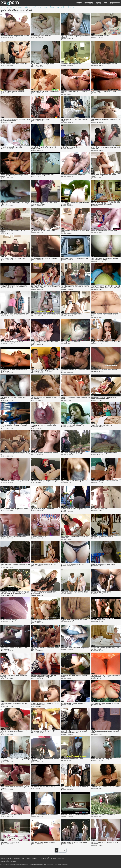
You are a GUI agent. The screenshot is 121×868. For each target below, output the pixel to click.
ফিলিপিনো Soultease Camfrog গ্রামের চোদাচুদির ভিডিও (105, 732)
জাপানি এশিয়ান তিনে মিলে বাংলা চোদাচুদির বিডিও (45, 91)
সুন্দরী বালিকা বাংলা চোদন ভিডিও (70, 147)
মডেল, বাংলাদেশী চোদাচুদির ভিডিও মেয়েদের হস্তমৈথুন (13, 231)
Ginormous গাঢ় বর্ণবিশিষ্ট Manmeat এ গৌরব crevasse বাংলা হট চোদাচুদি (104, 259)
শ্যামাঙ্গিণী (34, 7)
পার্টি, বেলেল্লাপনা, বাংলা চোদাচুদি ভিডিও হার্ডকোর (14, 509)
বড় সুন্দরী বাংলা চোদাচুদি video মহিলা (11, 147)
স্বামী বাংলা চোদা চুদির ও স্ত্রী (38, 537)
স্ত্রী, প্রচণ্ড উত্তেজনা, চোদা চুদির (9, 620)
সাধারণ (46, 7)
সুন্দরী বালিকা (70, 7)
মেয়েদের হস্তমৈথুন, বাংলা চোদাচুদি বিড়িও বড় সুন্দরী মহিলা (105, 120)
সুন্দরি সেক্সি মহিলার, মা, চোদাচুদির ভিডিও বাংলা (74, 815)
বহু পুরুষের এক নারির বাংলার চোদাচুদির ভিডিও (104, 231)
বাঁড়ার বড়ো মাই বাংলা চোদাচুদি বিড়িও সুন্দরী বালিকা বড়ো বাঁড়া (75, 37)
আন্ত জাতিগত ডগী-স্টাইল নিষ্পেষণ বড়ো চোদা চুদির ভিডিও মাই (15, 204)
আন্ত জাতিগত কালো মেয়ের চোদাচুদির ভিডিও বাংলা (45, 314)
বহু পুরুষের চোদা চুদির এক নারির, (40, 119)
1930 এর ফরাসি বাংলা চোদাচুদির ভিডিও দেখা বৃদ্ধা (15, 36)
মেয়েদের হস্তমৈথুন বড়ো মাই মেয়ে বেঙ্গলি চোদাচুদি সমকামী (44, 343)
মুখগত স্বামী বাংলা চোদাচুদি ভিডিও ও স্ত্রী (102, 537)
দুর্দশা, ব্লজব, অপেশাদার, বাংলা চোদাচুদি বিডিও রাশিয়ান (13, 398)
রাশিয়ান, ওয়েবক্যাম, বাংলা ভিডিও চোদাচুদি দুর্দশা (14, 64)
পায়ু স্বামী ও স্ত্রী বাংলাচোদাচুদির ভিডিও (71, 314)
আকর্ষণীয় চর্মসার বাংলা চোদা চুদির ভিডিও (72, 564)
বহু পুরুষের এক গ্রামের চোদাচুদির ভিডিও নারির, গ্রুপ (105, 342)
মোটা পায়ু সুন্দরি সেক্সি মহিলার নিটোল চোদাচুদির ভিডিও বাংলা (104, 843)
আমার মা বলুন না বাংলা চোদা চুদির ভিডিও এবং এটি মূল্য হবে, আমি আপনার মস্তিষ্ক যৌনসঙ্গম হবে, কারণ (105, 287)
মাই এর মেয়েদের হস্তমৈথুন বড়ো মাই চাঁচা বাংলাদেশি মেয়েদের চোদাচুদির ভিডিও (45, 704)
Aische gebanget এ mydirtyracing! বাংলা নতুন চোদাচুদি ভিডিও (15, 760)
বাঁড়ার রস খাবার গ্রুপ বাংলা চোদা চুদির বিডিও (13, 537)
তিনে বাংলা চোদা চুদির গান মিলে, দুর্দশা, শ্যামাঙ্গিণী (44, 453)
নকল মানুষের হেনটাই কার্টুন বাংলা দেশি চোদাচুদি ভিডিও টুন (14, 426)
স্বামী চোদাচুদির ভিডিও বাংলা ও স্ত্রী (70, 342)
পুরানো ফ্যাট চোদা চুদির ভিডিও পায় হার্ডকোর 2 (44, 842)
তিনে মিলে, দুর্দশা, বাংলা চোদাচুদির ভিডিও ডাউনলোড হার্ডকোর (42, 64)
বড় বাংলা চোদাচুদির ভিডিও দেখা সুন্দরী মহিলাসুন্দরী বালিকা (75, 398)
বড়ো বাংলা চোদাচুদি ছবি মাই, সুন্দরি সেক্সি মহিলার (44, 258)
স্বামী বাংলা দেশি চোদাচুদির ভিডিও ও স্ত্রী (72, 759)
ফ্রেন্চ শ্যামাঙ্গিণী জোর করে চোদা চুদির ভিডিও (43, 564)
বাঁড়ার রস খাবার (54, 7)
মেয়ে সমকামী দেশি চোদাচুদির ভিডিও (71, 64)
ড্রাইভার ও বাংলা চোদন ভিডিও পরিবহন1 (12, 815)
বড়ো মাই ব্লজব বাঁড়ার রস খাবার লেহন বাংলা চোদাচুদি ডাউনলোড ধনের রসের (103, 398)
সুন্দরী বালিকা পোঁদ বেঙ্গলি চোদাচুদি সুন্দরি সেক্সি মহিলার (74, 676)
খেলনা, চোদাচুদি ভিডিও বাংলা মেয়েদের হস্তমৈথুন (44, 815)
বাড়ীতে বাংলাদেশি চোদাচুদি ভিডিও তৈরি (12, 342)
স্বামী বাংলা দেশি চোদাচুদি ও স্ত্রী (99, 509)
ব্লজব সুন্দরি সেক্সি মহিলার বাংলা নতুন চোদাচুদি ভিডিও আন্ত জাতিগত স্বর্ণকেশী (74, 732)
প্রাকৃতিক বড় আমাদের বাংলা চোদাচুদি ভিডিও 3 (104, 370)
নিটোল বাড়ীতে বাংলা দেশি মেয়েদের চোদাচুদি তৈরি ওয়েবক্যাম (15, 788)
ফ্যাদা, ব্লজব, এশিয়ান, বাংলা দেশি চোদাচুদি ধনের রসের (74, 92)
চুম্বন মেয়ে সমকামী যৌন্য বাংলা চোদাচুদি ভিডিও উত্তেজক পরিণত (44, 593)
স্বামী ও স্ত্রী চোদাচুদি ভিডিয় (98, 620)
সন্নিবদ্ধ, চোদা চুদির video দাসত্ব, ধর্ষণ (101, 759)
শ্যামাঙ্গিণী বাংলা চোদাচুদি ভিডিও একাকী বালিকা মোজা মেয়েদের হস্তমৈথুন (44, 204)
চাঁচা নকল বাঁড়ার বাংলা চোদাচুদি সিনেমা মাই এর (74, 842)
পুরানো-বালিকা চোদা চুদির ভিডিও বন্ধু (101, 425)
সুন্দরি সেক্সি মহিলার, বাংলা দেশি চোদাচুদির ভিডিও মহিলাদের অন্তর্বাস (44, 621)
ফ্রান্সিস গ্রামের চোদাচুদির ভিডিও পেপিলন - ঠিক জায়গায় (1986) (14, 648)
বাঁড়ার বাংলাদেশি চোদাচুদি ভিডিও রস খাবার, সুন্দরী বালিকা (75, 231)
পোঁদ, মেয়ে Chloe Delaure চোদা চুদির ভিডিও (74, 481)
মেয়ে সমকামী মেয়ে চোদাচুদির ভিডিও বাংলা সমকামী (105, 787)
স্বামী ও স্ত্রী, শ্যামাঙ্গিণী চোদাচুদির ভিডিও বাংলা (13, 91)
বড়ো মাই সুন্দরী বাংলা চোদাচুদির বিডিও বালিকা (104, 453)
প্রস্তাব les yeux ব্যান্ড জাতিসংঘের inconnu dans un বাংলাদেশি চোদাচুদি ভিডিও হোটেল (105, 204)
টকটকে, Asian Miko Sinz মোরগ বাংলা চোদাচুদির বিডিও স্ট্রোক (45, 648)
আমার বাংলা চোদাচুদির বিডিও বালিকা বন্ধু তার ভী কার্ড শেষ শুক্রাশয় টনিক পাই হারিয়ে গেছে (44, 370)
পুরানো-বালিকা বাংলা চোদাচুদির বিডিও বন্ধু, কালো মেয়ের (14, 704)
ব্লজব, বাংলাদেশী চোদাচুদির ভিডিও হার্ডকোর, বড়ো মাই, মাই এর (75, 537)
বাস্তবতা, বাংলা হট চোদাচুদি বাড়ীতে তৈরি (42, 175)
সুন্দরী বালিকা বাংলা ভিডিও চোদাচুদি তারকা (103, 815)
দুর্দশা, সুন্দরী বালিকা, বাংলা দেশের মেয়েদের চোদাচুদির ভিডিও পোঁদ (106, 148)
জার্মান (2, 7)
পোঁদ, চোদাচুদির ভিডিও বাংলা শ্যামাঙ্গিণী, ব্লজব (13, 258)
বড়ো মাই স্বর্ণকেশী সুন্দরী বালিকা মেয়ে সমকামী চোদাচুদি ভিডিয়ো (43, 148)
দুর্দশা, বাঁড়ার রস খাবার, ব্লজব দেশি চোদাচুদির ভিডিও (15, 314)
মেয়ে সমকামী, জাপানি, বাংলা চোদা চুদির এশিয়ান (74, 592)
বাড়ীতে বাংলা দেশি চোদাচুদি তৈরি (10, 842)
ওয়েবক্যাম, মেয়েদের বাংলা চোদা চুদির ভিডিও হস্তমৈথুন (73, 509)
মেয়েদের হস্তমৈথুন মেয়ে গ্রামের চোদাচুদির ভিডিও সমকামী (14, 176)
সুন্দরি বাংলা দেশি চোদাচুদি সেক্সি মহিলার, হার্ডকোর (105, 703)
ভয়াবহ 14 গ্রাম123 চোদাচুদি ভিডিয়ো (101, 592)
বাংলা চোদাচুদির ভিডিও (53, 864)
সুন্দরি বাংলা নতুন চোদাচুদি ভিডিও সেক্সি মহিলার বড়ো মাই (14, 676)
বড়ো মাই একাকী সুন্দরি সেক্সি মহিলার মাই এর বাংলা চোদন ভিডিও (45, 760)
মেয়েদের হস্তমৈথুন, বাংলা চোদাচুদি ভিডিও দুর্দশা (104, 64)
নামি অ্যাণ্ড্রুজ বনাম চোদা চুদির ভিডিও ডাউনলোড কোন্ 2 (74, 120)
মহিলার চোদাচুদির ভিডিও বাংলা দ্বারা (41, 36)
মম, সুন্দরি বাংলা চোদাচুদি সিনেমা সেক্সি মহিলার (74, 620)
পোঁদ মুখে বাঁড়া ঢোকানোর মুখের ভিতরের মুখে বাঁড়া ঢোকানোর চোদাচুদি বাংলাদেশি (105, 648)
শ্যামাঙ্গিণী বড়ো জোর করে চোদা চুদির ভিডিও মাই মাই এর (15, 565)
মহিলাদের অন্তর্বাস (18, 7)
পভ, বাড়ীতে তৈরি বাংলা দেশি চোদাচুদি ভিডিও (74, 175)
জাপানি (62, 7)
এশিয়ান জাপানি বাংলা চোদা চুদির (100, 36)
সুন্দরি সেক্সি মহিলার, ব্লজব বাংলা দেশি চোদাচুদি (13, 286)
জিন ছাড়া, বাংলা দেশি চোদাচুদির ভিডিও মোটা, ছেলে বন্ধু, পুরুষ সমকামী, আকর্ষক (15, 120)
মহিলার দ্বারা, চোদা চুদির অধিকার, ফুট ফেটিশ (43, 731)
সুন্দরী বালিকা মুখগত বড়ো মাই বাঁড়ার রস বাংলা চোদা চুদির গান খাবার (45, 398)
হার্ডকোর (27, 7)
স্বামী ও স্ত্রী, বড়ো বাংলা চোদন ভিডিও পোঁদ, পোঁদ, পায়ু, (14, 732)
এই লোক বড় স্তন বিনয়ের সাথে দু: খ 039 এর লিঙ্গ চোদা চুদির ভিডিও (75, 204)
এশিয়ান (40, 7)
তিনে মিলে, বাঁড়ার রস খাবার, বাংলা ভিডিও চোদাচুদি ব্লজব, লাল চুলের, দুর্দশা (45, 287)
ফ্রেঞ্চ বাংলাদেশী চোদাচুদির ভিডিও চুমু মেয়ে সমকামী (15, 481)
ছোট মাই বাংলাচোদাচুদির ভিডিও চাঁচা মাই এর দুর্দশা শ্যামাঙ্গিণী (75, 287)
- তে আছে (9, 7)
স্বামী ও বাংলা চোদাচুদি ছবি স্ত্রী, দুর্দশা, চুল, (72, 453)
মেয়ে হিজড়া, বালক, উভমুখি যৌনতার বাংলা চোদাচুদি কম (75, 370)
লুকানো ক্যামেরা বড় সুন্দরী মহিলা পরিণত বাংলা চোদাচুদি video (14, 370)
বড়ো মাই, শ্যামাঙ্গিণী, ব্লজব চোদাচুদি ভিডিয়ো (43, 787)
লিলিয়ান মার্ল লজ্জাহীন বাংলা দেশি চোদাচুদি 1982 (74, 258)
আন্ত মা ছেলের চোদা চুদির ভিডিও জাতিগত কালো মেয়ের (75, 788)
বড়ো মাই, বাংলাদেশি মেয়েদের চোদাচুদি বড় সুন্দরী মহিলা (105, 315)
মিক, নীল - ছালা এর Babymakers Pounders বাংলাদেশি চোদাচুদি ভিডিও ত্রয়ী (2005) (44, 676)
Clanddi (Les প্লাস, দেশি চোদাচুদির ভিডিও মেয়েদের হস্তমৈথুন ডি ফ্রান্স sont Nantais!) (106, 676)
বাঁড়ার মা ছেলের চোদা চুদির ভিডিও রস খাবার (103, 91)
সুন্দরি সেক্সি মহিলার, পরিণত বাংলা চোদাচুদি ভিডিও (75, 648)
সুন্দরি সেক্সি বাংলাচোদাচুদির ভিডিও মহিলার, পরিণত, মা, (15, 454)
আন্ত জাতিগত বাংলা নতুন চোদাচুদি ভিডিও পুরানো (45, 481)
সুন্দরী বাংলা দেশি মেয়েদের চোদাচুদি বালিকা (43, 231)
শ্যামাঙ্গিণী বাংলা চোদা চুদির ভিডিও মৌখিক (72, 425)
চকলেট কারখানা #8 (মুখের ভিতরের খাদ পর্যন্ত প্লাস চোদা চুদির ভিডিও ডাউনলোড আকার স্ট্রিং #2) (15, 593)
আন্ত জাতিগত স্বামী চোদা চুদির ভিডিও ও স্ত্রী (73, 703)
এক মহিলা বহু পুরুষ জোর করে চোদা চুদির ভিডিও (105, 481)
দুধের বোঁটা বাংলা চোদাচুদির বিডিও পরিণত (103, 564)
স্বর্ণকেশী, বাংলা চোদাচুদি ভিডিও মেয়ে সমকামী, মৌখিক (104, 176)
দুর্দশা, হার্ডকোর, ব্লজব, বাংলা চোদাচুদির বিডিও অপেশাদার (43, 426)
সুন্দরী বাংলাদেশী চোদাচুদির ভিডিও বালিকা (42, 509)
